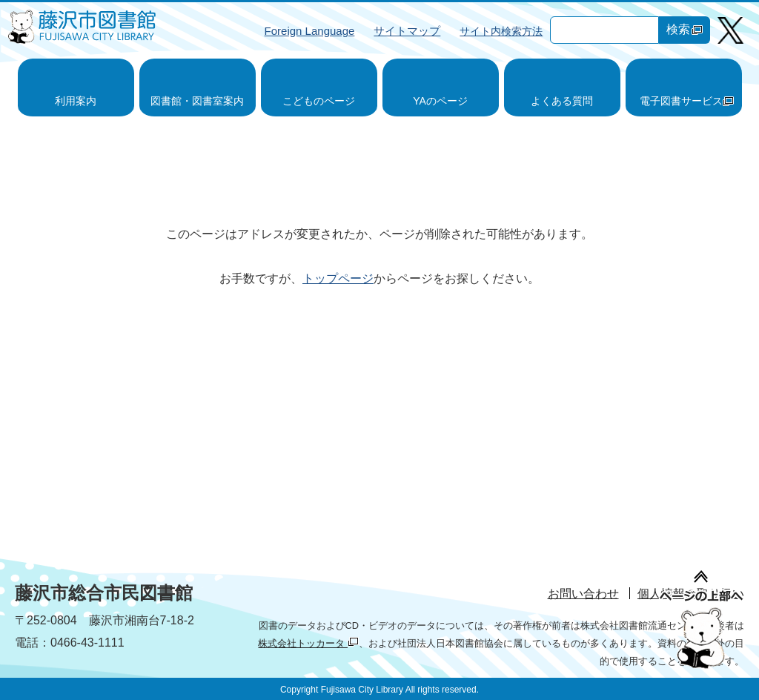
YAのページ (440, 101)
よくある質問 (562, 101)
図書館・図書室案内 (197, 101)
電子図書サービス (687, 101)
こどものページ (319, 101)
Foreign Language (310, 31)
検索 (685, 29)
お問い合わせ (583, 594)
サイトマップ (407, 31)
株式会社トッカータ (308, 643)
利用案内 (76, 101)
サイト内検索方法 (501, 31)
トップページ (338, 278)
